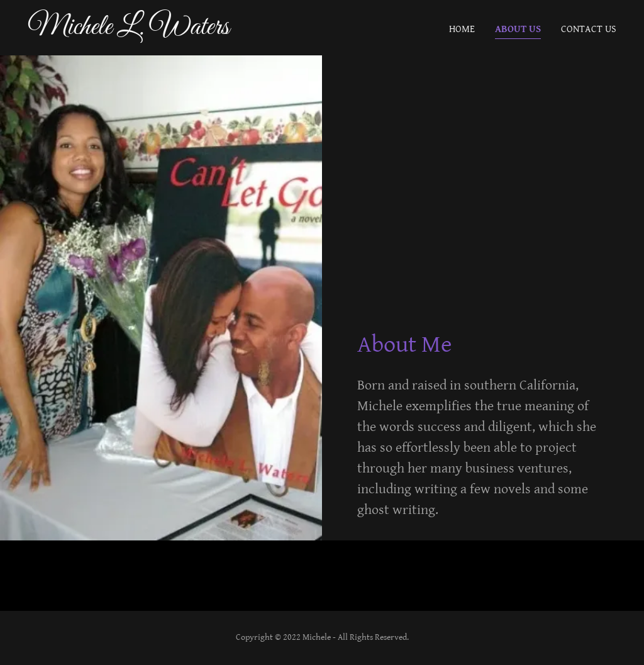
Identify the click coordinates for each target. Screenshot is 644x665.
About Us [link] (518, 29)
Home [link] (462, 29)
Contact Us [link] (589, 29)
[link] (131, 31)
